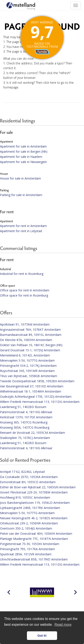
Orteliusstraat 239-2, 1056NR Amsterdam (29, 523)
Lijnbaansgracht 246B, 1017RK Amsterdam (30, 508)
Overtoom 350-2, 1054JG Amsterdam (26, 528)
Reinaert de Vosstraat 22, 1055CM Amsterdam (33, 433)
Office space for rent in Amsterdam (25, 290)
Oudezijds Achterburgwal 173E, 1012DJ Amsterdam (36, 397)
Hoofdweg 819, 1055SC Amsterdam (25, 497)
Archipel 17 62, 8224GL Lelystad (22, 472)
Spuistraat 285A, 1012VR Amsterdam (26, 554)
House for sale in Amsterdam (20, 178)
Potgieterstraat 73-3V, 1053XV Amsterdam (30, 544)
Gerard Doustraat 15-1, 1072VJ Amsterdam (30, 350)
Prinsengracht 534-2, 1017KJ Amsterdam (28, 366)
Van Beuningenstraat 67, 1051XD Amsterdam (32, 386)
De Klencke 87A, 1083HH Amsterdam (26, 340)
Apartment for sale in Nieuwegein (23, 162)
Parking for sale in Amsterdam (21, 195)
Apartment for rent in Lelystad (21, 231)
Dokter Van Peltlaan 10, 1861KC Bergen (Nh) (31, 345)
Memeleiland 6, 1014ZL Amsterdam (25, 355)
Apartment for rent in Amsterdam (23, 226)
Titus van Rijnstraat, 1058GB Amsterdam (29, 376)
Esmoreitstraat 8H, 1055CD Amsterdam (28, 482)
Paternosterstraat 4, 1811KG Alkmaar (26, 412)
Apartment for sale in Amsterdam (23, 146)
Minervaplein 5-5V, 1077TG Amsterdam (27, 360)
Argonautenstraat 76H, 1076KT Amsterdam (30, 330)
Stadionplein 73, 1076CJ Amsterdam (25, 438)
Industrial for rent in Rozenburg (22, 274)
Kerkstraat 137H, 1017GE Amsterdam (26, 417)
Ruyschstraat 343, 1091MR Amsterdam (27, 371)
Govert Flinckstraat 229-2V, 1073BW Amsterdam (34, 492)
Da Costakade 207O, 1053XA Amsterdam (29, 477)
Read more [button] (63, 625)
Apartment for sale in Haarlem (21, 157)
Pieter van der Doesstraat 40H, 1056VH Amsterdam (36, 534)
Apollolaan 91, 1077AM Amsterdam (25, 324)
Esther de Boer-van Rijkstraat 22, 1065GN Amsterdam (38, 487)
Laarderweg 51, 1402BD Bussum (23, 407)
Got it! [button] (42, 636)
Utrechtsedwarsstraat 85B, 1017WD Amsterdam (34, 559)
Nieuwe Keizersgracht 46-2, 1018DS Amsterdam (34, 518)
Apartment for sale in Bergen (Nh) (24, 151)
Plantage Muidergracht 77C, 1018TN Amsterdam (34, 539)
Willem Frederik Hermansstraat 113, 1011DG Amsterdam (40, 402)
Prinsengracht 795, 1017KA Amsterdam (27, 549)
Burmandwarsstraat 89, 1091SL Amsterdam (31, 335)
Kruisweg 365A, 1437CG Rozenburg (25, 427)
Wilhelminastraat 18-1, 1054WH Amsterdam (31, 391)
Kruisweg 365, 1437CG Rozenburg (24, 422)
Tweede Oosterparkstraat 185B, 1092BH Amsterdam (37, 381)
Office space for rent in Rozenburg (24, 295)
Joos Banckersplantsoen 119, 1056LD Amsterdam (35, 503)
